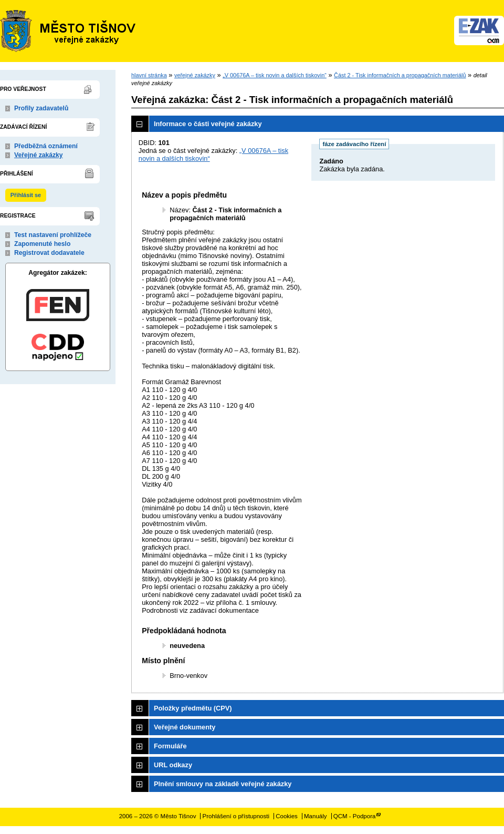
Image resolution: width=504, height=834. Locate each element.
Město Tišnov (69, 31)
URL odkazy (173, 765)
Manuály (316, 816)
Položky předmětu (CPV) (193, 708)
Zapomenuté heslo (42, 244)
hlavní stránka (149, 75)
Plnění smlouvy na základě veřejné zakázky (223, 784)
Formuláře (170, 746)
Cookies (287, 816)
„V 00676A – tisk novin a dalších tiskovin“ (275, 75)
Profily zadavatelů (41, 108)
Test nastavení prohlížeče (53, 235)
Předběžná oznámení (46, 146)
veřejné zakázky (195, 75)
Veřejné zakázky (39, 155)
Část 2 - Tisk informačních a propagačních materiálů (400, 75)
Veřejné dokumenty (185, 727)
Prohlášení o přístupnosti (236, 816)
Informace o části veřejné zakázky (208, 124)
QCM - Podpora (355, 816)
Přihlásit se (26, 195)
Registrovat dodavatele (49, 253)
